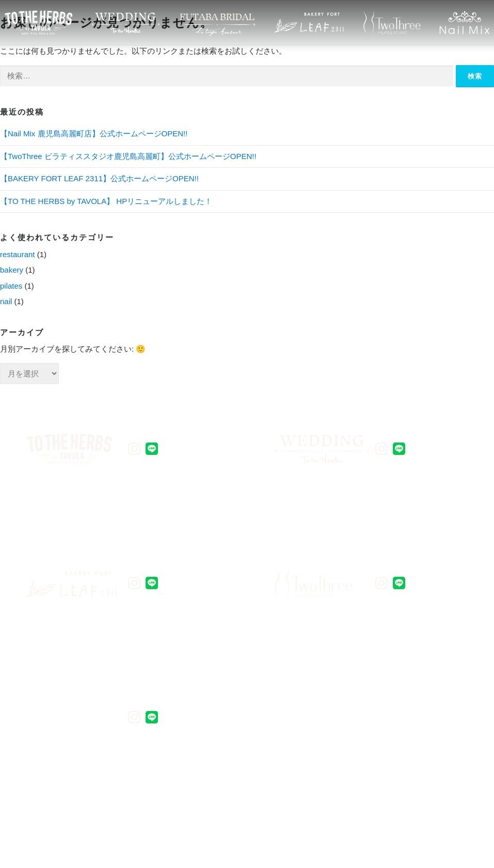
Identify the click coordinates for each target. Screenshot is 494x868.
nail (6, 301)
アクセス (296, 766)
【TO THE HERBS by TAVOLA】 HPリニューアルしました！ (106, 201)
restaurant (18, 254)
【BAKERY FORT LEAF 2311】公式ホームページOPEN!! (99, 178)
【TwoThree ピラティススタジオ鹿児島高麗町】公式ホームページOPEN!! (128, 156)
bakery (12, 270)
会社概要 (360, 766)
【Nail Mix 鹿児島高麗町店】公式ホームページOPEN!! (94, 133)
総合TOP (424, 766)
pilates (11, 286)
